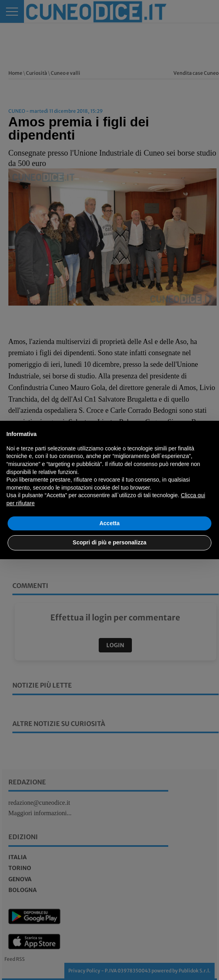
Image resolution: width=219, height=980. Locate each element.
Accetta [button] (110, 523)
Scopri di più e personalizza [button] (109, 542)
